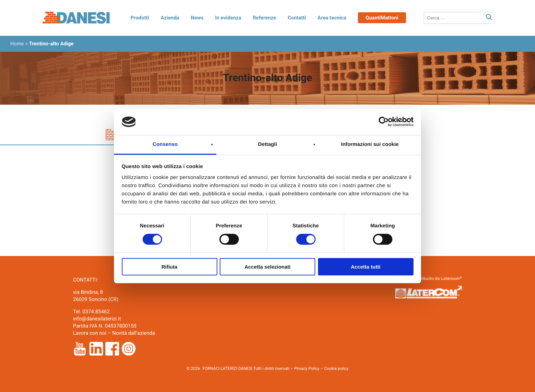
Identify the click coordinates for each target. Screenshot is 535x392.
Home (17, 44)
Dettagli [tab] (267, 144)
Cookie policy (336, 368)
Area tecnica (332, 18)
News (197, 18)
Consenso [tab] (165, 144)
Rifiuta (169, 267)
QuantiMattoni (382, 18)
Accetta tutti (366, 267)
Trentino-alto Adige (51, 44)
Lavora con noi (90, 333)
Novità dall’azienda (134, 333)
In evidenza (228, 18)
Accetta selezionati (267, 267)
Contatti (297, 18)
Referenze (264, 18)
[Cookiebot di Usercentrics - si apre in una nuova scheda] (384, 122)
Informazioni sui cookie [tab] (370, 144)
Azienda (170, 18)
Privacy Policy (307, 368)
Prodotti (140, 18)
